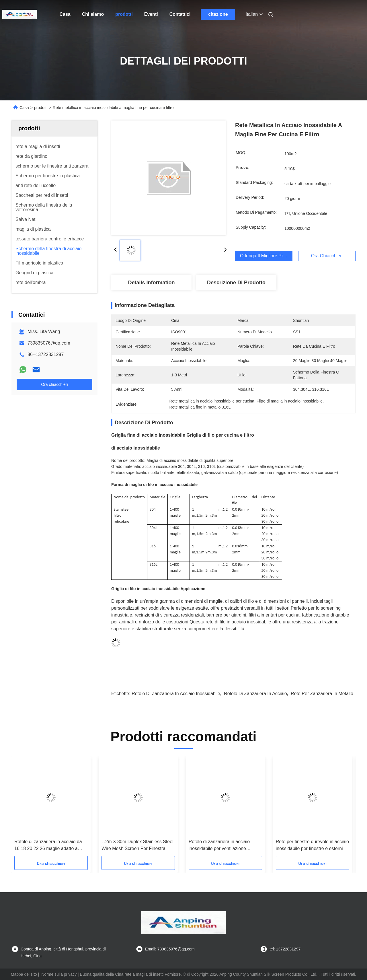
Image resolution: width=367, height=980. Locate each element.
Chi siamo (93, 14)
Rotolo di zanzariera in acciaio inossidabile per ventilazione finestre (219, 846)
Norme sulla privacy (59, 974)
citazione (218, 14)
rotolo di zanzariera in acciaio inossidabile (176, 694)
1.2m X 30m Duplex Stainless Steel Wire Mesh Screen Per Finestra (137, 845)
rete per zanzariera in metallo (322, 694)
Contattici (180, 14)
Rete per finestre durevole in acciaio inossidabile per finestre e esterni (312, 845)
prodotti (124, 14)
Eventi (151, 14)
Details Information (151, 283)
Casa (65, 14)
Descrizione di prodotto (236, 283)
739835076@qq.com (49, 343)
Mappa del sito (24, 974)
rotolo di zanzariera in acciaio (255, 694)
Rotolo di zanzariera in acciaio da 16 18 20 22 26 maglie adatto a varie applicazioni (48, 846)
